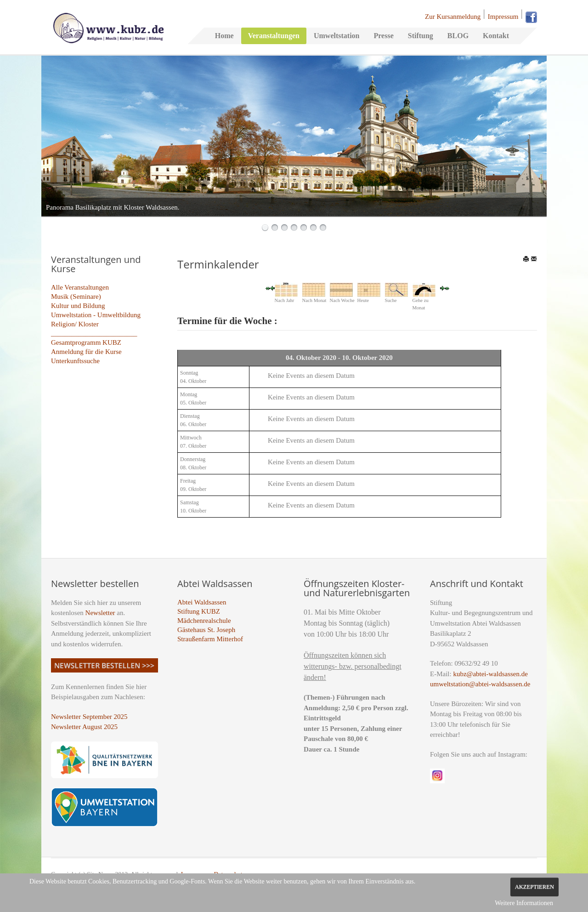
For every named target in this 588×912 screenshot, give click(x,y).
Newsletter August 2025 (84, 727)
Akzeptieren (534, 887)
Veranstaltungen (274, 36)
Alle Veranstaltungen (80, 287)
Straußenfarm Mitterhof (210, 639)
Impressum (503, 17)
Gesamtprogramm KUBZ (86, 342)
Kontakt (496, 36)
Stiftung (421, 36)
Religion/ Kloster (75, 324)
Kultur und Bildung (78, 306)
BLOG (458, 36)
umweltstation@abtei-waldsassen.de (480, 684)
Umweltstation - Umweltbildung (96, 315)
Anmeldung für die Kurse (86, 352)
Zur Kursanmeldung (453, 17)
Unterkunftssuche (75, 361)
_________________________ (94, 333)
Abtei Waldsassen (202, 602)
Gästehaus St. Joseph (206, 630)
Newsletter (100, 613)
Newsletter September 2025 (89, 717)
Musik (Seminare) (76, 296)
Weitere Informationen (524, 903)
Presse (383, 36)
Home (224, 36)
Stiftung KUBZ (199, 611)
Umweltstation (337, 36)
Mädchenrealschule (204, 621)
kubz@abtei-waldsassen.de (490, 674)
